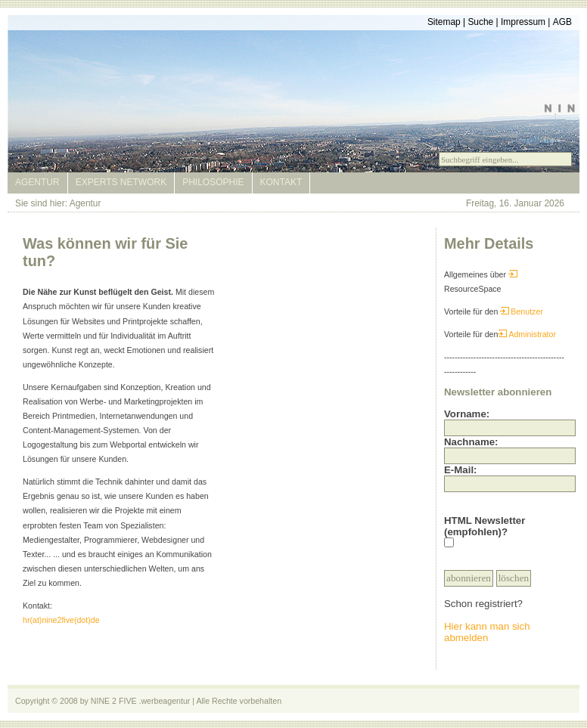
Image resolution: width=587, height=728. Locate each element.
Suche (480, 22)
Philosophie (213, 182)
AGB (562, 22)
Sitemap (444, 22)
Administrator (527, 334)
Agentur (37, 182)
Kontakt (281, 182)
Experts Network (121, 182)
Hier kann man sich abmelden (487, 632)
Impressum (523, 22)
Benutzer (522, 311)
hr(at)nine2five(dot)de (61, 620)
